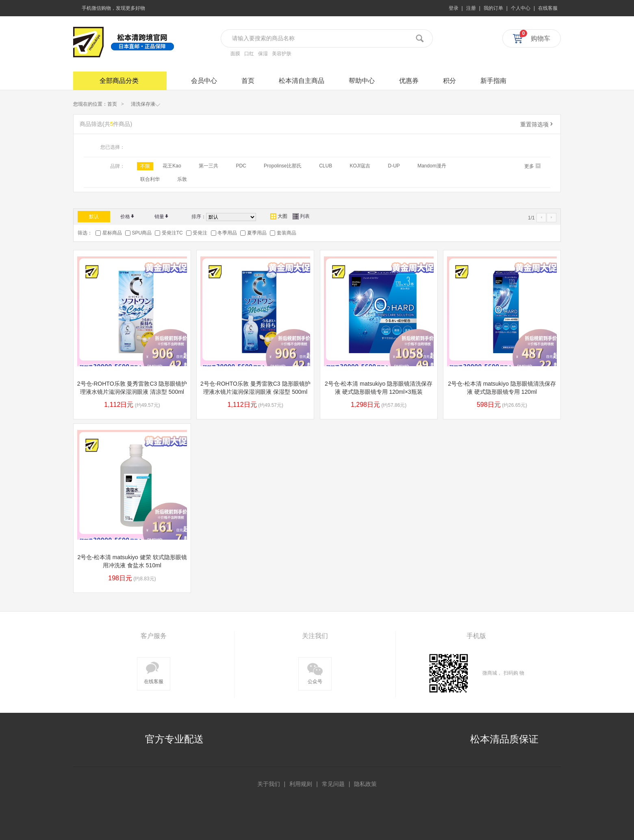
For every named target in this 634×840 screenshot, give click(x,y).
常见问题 (333, 784)
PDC (241, 166)
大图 (279, 216)
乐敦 (182, 179)
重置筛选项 (537, 124)
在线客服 (548, 8)
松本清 (88, 42)
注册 (471, 8)
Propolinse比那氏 (283, 166)
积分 (449, 81)
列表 (301, 216)
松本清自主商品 (302, 81)
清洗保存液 (146, 104)
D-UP (394, 166)
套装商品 (287, 233)
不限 (145, 166)
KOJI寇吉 (360, 166)
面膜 (235, 54)
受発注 (200, 233)
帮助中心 (362, 81)
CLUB (326, 166)
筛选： (85, 233)
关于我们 (269, 784)
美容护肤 (282, 54)
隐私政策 (365, 784)
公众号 (315, 672)
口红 (249, 54)
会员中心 (204, 81)
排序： (199, 217)
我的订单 (493, 8)
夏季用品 (257, 233)
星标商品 (112, 233)
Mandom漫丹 (432, 166)
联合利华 (150, 179)
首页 (248, 81)
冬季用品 (227, 233)
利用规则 (301, 784)
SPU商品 (142, 233)
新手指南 (493, 81)
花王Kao (172, 166)
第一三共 (208, 166)
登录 (454, 8)
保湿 (263, 54)
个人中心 (521, 8)
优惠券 (409, 81)
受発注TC (172, 233)
